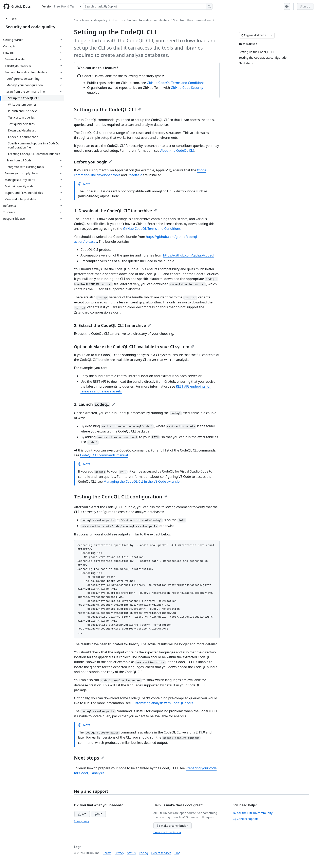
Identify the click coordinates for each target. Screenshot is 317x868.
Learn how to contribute (167, 832)
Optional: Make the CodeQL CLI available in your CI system (134, 347)
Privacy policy (82, 821)
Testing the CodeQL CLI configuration (120, 497)
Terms (107, 853)
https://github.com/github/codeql (189, 255)
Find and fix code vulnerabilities (148, 20)
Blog (178, 853)
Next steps (89, 758)
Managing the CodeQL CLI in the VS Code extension (143, 481)
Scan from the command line (192, 20)
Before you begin (93, 162)
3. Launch (94, 404)
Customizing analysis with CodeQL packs (162, 703)
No (98, 814)
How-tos (117, 20)
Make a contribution (173, 826)
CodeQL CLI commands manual (104, 455)
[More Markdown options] (271, 35)
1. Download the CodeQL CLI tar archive (115, 211)
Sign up (305, 6)
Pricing (143, 853)
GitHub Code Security (187, 88)
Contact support (245, 819)
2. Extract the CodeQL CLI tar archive (112, 325)
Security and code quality (30, 27)
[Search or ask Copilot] (148, 6)
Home (11, 19)
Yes (82, 814)
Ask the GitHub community (253, 813)
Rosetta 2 (135, 175)
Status (132, 853)
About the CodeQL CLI (177, 150)
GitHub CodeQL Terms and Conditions (176, 83)
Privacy (119, 853)
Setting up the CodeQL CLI (107, 109)
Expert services (161, 853)
